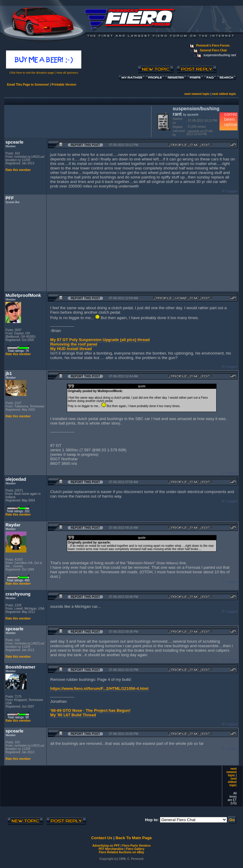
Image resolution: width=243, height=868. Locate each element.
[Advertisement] (76, 121)
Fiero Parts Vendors (136, 846)
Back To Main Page (134, 838)
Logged (232, 191)
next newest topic (197, 94)
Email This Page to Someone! (28, 85)
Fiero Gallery (135, 849)
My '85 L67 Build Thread (73, 715)
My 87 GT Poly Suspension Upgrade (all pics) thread (100, 340)
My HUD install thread (71, 349)
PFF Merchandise (111, 849)
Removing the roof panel (74, 344)
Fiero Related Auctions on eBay (121, 852)
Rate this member (18, 170)
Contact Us (102, 838)
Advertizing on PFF (106, 846)
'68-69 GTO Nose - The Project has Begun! (90, 710)
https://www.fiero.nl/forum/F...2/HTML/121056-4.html (99, 688)
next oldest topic (224, 94)
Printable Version (64, 85)
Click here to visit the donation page (32, 73)
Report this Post (85, 145)
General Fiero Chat (213, 50)
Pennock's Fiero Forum (213, 46)
